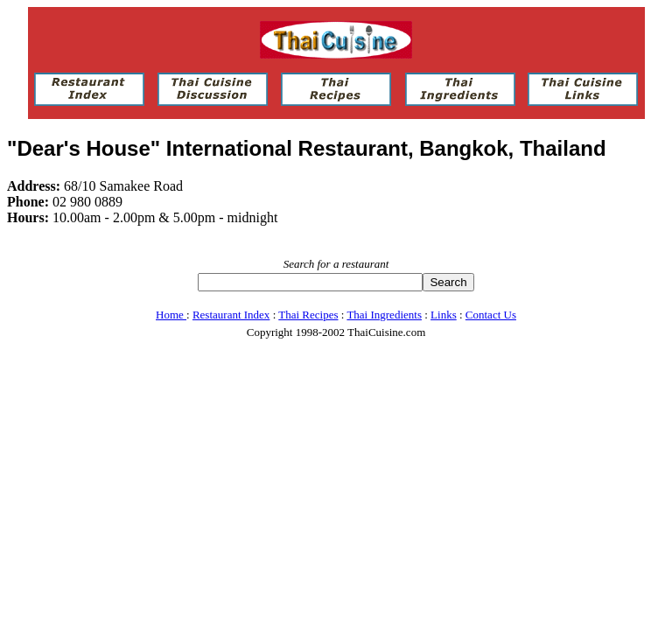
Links (444, 315)
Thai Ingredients (384, 315)
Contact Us (491, 315)
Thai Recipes (308, 315)
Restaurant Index (231, 315)
